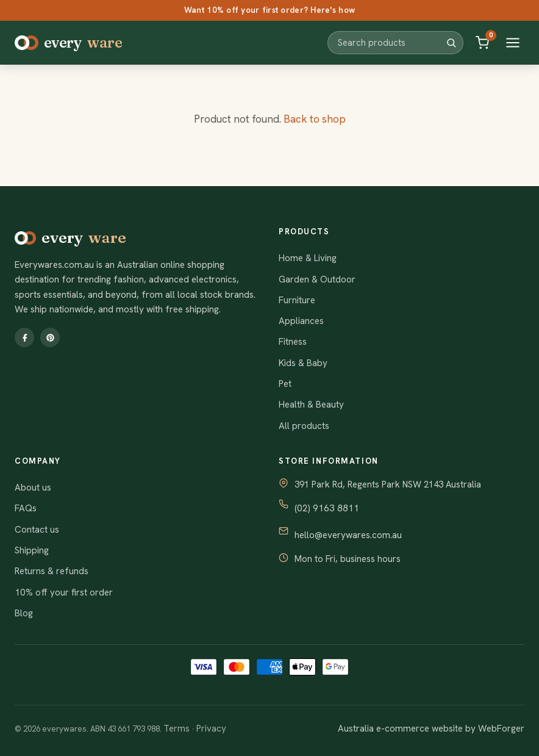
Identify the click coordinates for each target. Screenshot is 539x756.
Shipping (32, 550)
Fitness (293, 342)
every (68, 43)
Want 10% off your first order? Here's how (269, 10)
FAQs (26, 508)
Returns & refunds (52, 571)
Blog (24, 613)
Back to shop (315, 119)
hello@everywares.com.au (348, 535)
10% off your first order (64, 592)
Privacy (211, 729)
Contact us (37, 530)
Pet (285, 384)
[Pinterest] (50, 337)
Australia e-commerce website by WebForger (431, 729)
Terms (177, 729)
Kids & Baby (303, 363)
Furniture (297, 300)
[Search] (451, 43)
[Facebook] (24, 337)
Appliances (301, 321)
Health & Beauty (311, 405)
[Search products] (391, 42)
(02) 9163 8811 (327, 508)
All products (304, 426)
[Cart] (482, 43)
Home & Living (308, 258)
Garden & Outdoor (317, 279)
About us (33, 488)
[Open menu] (513, 43)
